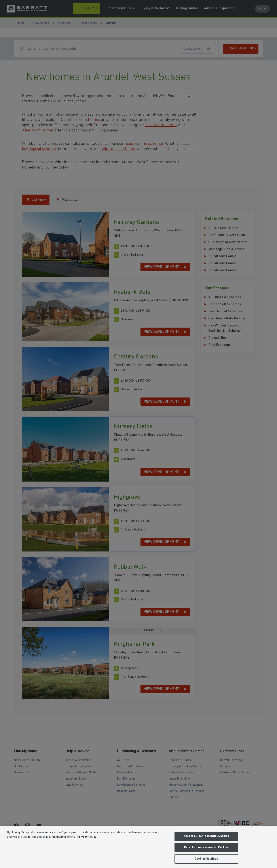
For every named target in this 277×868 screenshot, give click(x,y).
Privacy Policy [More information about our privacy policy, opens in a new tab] (87, 837)
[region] (138, 847)
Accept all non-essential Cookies (206, 836)
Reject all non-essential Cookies (206, 848)
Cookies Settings (206, 859)
